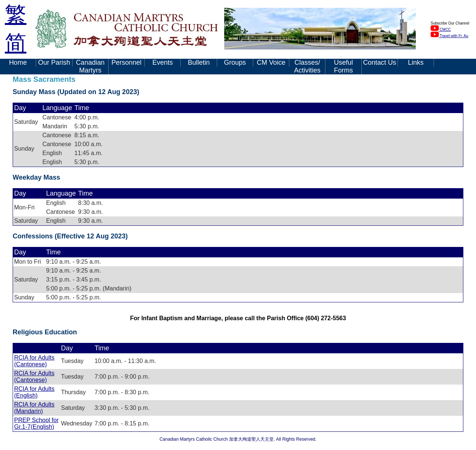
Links (416, 62)
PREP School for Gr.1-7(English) (36, 423)
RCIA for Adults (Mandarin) (34, 408)
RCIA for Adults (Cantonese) (34, 361)
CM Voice (271, 62)
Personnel (126, 62)
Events (163, 62)
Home (18, 62)
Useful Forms (343, 66)
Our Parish (54, 62)
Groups (235, 62)
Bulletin (199, 62)
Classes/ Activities (307, 66)
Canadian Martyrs (90, 66)
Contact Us (379, 62)
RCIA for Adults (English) (34, 392)
